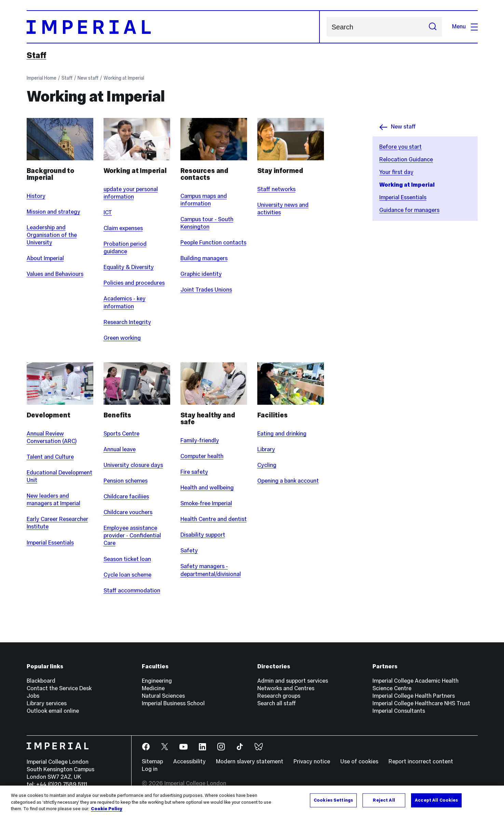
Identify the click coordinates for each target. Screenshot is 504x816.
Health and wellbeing (207, 488)
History (36, 196)
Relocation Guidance (406, 159)
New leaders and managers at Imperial (53, 500)
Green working (122, 338)
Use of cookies (359, 761)
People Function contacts (213, 243)
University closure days (133, 465)
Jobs (33, 696)
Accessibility (189, 761)
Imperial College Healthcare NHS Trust (421, 703)
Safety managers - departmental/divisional (211, 570)
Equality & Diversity (129, 267)
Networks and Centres (286, 688)
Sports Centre (121, 434)
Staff (37, 55)
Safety (189, 551)
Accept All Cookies (436, 800)
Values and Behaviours (55, 274)
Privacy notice (312, 761)
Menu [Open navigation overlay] (465, 26)
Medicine (153, 688)
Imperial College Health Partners (414, 696)
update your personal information (131, 193)
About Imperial (45, 258)
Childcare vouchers (128, 512)
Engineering (157, 681)
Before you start (400, 147)
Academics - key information (125, 302)
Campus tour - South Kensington (207, 223)
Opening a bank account (288, 481)
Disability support (203, 535)
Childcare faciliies (126, 497)
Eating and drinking (282, 434)
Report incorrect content (421, 761)
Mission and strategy (53, 212)
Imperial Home (42, 78)
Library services (47, 703)
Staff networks (276, 189)
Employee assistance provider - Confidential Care (132, 536)
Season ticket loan (127, 559)
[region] (252, 801)
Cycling (267, 465)
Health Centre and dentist (214, 519)
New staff (88, 78)
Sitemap (152, 761)
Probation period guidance (125, 248)
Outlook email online (53, 711)
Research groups (279, 696)
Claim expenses (123, 228)
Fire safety (194, 472)
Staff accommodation (132, 591)
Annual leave (120, 449)
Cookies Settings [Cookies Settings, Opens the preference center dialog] (333, 800)
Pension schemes (126, 481)
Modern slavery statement (250, 761)
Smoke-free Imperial (206, 503)
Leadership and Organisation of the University (52, 235)
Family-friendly (200, 440)
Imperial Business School (173, 703)
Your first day (396, 172)
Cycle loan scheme (127, 575)
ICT (108, 212)
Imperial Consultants (399, 711)
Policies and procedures (134, 283)
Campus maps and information (204, 200)
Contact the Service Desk (59, 688)
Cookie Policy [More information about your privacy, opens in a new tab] (107, 809)
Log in (150, 769)
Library (266, 449)
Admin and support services (293, 681)
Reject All (384, 800)
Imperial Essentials (403, 197)
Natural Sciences (163, 696)
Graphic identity (201, 274)
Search (326, 27)
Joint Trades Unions (206, 290)
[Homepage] (173, 27)
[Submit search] (433, 27)
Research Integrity (127, 322)
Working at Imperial (124, 78)
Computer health (202, 456)
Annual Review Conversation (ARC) (52, 437)
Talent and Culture (50, 457)
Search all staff (277, 703)
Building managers (204, 258)
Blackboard (41, 681)
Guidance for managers (409, 210)
